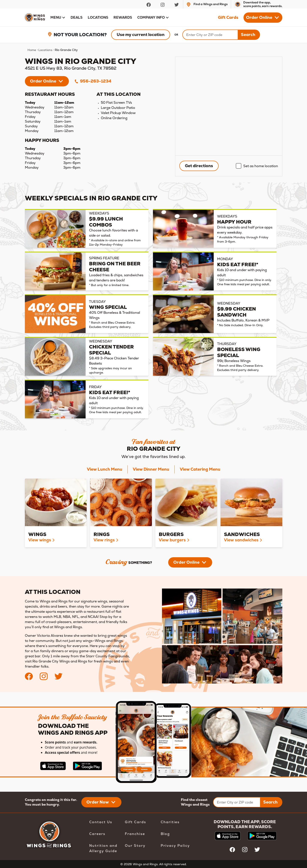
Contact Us (101, 822)
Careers (97, 834)
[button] (58, 18)
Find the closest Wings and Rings (195, 802)
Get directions (199, 166)
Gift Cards (228, 18)
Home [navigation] (32, 50)
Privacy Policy (175, 846)
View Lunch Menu (105, 469)
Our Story (135, 846)
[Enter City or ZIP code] (237, 802)
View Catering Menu (200, 469)
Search (248, 35)
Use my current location (141, 35)
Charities (170, 822)
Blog (165, 834)
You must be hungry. (42, 804)
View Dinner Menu (151, 469)
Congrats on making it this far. (51, 800)
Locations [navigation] (45, 50)
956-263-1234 (93, 81)
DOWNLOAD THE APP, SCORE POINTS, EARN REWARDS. (245, 824)
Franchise (135, 834)
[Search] (210, 35)
